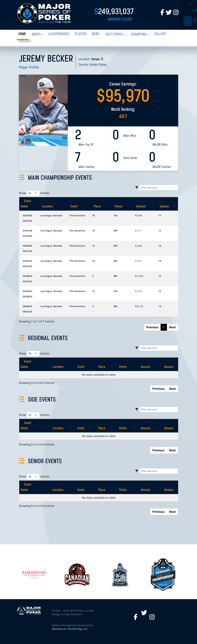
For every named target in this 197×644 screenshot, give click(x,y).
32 (94, 261)
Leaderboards (59, 34)
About (36, 34)
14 (160, 306)
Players (81, 34)
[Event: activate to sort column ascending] (77, 204)
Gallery (160, 34)
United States (98, 65)
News (96, 34)
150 (115, 215)
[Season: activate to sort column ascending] (167, 204)
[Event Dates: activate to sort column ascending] (28, 204)
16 (160, 246)
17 (160, 215)
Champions (139, 34)
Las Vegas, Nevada (51, 215)
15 (94, 231)
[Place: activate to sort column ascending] (99, 204)
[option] (120, 575)
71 (94, 246)
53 (94, 215)
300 (115, 231)
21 (94, 291)
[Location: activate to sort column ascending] (51, 204)
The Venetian (77, 215)
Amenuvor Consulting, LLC (70, 629)
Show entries (34, 193)
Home (22, 34)
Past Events (114, 34)
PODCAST (25, 41)
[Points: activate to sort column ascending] (121, 204)
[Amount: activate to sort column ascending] (143, 204)
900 (115, 276)
